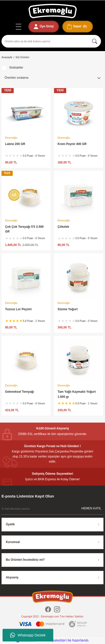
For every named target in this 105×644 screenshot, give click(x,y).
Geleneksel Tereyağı (20, 392)
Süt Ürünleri (22, 57)
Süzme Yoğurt (68, 309)
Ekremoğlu (11, 138)
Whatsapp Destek (28, 635)
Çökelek (63, 227)
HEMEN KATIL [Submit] (91, 508)
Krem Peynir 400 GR (72, 144)
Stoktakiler (16, 68)
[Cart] (78, 27)
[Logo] (53, 11)
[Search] (51, 41)
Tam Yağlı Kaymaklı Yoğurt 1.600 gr (77, 394)
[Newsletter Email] (52, 509)
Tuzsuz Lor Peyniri (18, 309)
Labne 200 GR (15, 144)
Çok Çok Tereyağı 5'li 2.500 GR (24, 229)
